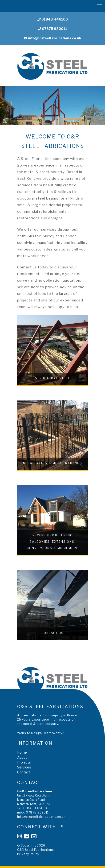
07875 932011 (52, 29)
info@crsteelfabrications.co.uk (53, 38)
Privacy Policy (28, 854)
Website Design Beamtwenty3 (41, 733)
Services (24, 767)
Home (22, 752)
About (22, 757)
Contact (24, 772)
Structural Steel (53, 378)
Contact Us (52, 633)
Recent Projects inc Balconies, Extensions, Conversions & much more (53, 542)
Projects (24, 762)
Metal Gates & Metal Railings (53, 463)
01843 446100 (53, 19)
